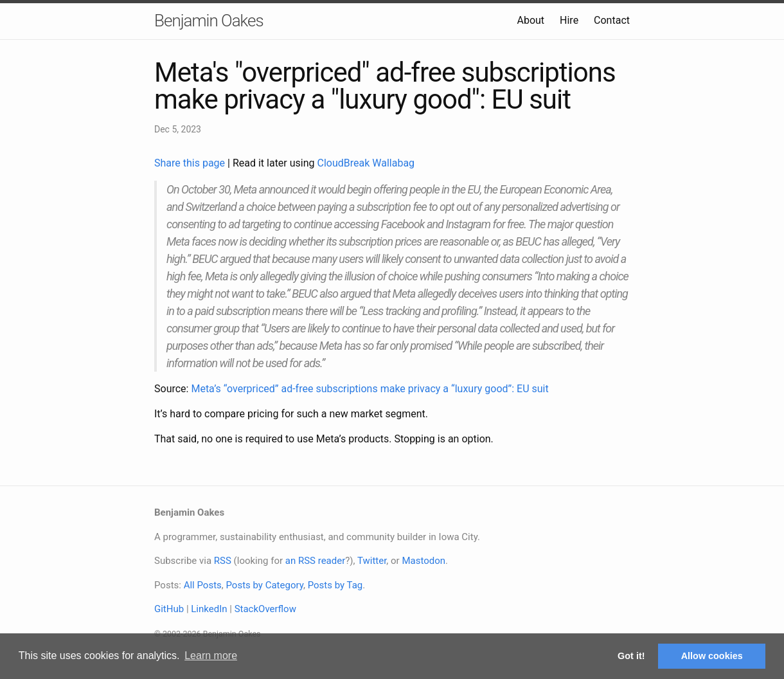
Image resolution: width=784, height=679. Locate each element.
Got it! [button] (631, 656)
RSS (223, 561)
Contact (612, 20)
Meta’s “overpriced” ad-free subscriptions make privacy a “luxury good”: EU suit (370, 389)
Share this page (191, 163)
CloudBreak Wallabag (366, 163)
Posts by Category (264, 585)
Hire (569, 20)
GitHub (169, 609)
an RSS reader (316, 561)
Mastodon (423, 561)
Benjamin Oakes (209, 21)
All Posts (203, 585)
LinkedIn (209, 609)
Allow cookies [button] (712, 656)
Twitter (372, 561)
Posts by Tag (335, 585)
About (530, 20)
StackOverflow (265, 609)
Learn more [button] (211, 656)
